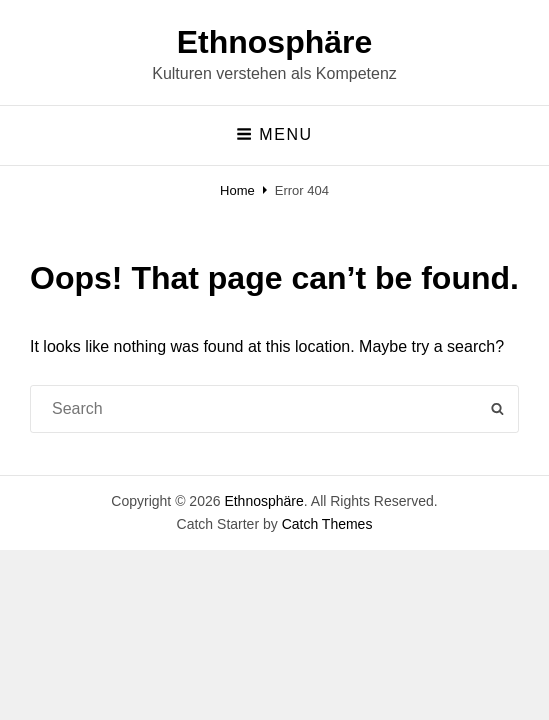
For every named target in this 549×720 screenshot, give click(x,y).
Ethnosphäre (275, 42)
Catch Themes (327, 524)
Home (237, 190)
